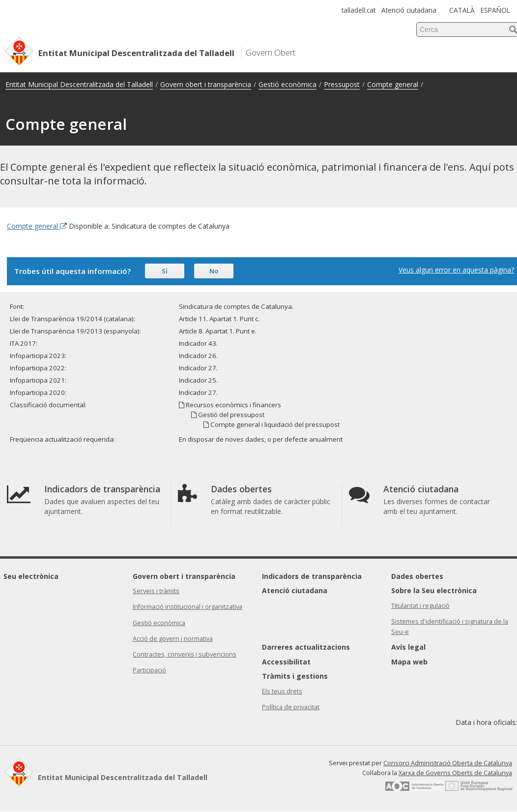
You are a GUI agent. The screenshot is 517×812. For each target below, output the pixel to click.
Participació (149, 670)
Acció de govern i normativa (173, 639)
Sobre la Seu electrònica (434, 590)
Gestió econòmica (287, 84)
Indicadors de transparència (312, 576)
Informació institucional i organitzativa (187, 607)
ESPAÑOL (495, 10)
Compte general (393, 84)
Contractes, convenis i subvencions (185, 654)
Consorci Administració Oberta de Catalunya (448, 763)
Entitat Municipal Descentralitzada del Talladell (79, 84)
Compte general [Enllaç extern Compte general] (37, 226)
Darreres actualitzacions (306, 647)
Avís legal (408, 647)
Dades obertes (417, 576)
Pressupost (342, 84)
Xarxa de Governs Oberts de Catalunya (455, 773)
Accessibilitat (286, 662)
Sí (165, 271)
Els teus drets (282, 691)
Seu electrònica (31, 576)
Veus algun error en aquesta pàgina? (456, 270)
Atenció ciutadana (409, 10)
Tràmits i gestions (295, 676)
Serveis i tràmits (156, 591)
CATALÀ (462, 10)
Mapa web (409, 662)
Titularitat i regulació (420, 606)
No (214, 271)
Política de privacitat (291, 707)
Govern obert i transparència (206, 84)
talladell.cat (359, 10)
